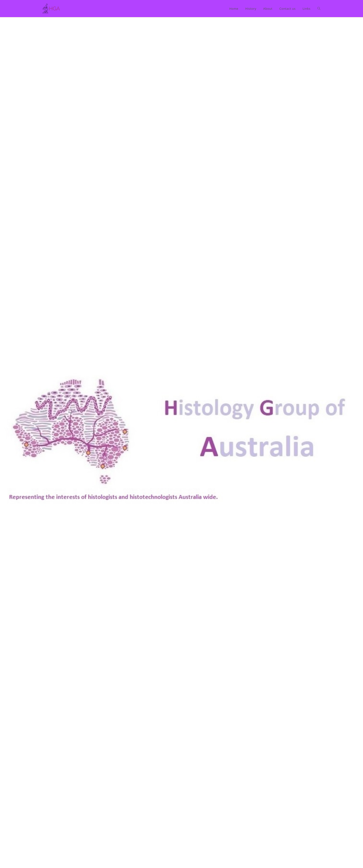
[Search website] (319, 9)
